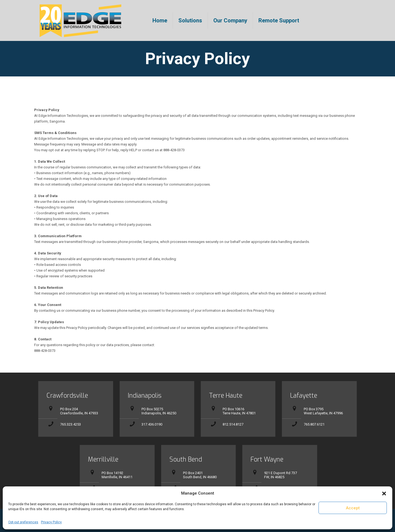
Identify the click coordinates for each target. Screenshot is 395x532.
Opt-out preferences (23, 522)
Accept (353, 508)
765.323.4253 (70, 424)
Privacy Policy (51, 522)
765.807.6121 (314, 424)
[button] (384, 494)
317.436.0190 (152, 424)
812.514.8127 (233, 424)
